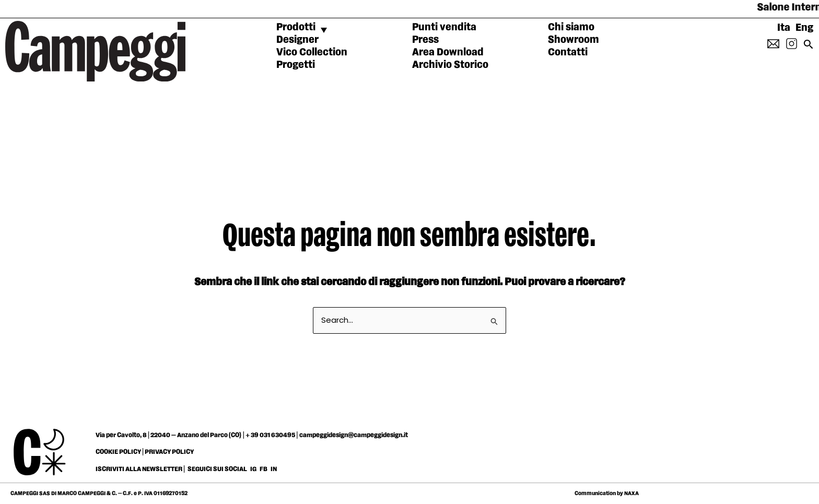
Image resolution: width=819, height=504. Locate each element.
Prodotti (296, 27)
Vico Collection (312, 52)
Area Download (448, 52)
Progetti (296, 65)
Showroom (574, 40)
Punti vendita (444, 27)
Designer (297, 40)
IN (274, 469)
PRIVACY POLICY (169, 452)
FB (264, 469)
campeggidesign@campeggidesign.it (354, 435)
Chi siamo (571, 27)
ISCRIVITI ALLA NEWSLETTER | (141, 469)
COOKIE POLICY (118, 452)
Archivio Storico (450, 65)
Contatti (568, 52)
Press (425, 40)
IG (253, 469)
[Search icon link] (809, 47)
